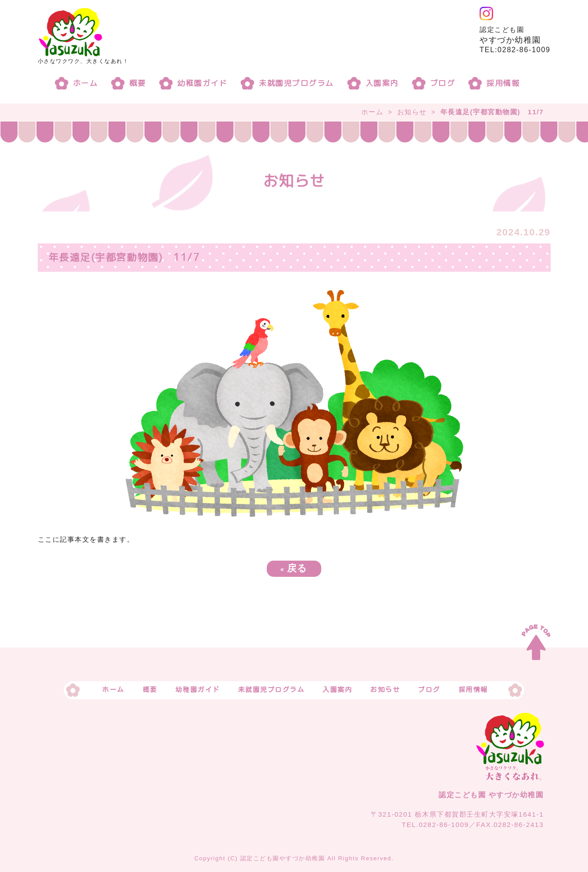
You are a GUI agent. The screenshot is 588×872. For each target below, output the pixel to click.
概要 (137, 83)
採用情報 (503, 83)
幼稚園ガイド (202, 83)
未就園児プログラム (296, 83)
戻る (294, 568)
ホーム (85, 83)
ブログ (443, 83)
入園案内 (382, 83)
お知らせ (412, 112)
